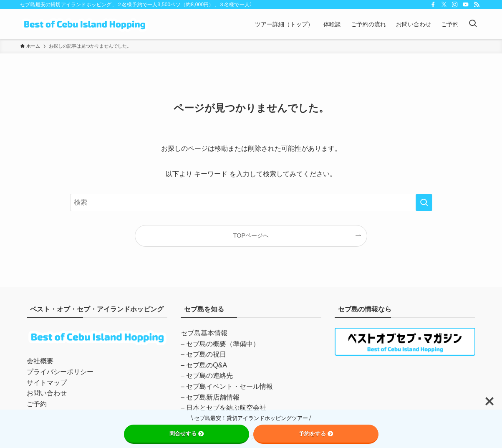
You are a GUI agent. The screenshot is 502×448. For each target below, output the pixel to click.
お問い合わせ (47, 393)
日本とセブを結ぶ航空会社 (226, 408)
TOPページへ (251, 235)
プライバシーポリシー (60, 372)
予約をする (316, 433)
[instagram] (455, 5)
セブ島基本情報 (204, 333)
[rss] (477, 5)
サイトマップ (47, 383)
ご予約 (37, 404)
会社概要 (40, 361)
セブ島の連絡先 (209, 376)
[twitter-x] (444, 5)
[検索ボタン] (473, 24)
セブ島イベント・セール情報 (230, 386)
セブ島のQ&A (207, 365)
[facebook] (433, 5)
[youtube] (466, 5)
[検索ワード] (251, 202)
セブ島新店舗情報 (213, 397)
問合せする (187, 433)
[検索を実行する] (424, 202)
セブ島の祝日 (206, 354)
